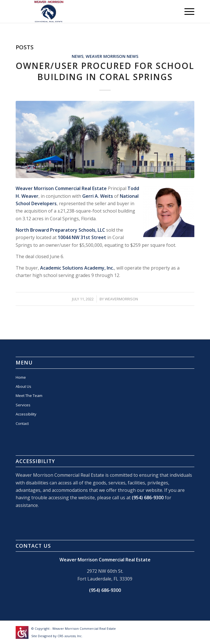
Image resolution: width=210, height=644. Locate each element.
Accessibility (26, 414)
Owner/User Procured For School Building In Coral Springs (105, 71)
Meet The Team (29, 396)
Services (23, 405)
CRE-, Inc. (70, 636)
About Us (23, 386)
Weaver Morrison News (112, 56)
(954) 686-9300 (148, 498)
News (78, 56)
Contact (22, 423)
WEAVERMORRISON (121, 299)
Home (21, 377)
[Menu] (187, 11)
